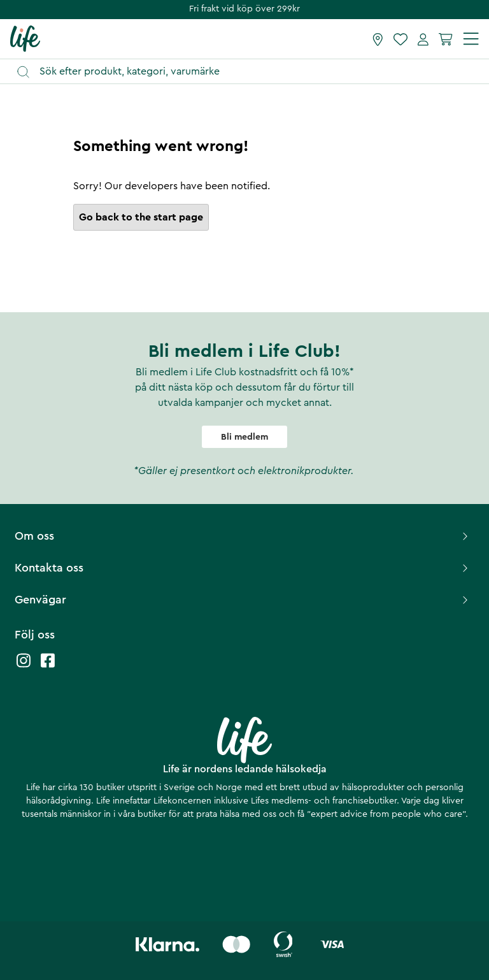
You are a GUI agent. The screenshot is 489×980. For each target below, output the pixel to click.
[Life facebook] (48, 667)
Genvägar (243, 600)
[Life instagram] (24, 667)
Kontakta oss (243, 568)
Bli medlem (244, 437)
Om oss (243, 536)
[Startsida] (25, 38)
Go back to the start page (141, 217)
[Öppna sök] (251, 72)
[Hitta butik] (378, 39)
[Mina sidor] (423, 39)
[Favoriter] (400, 39)
